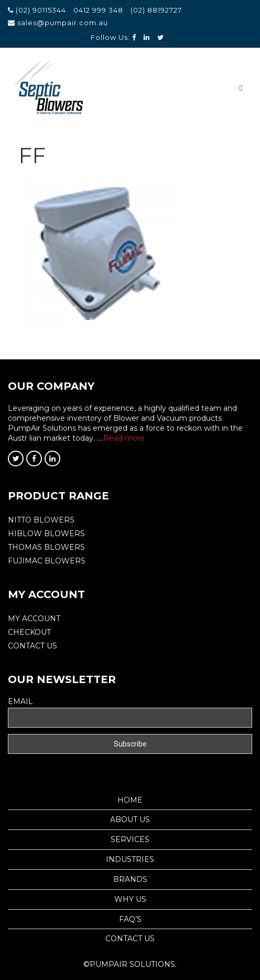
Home (130, 800)
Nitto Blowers (41, 520)
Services (130, 839)
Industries (130, 859)
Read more (124, 438)
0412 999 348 (98, 10)
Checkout (29, 632)
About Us (130, 819)
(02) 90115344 (42, 10)
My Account (34, 619)
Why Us (130, 899)
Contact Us (32, 646)
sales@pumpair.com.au (63, 23)
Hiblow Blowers (46, 534)
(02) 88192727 (156, 10)
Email (20, 701)
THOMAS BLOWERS (46, 547)
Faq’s (130, 919)
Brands (130, 879)
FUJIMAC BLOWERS (47, 561)
